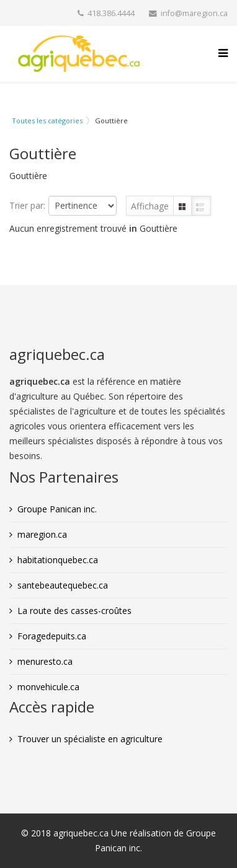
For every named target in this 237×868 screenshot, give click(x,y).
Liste (201, 206)
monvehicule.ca (48, 687)
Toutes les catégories (47, 121)
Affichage (150, 206)
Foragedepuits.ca (52, 636)
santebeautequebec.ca (63, 585)
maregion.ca (42, 534)
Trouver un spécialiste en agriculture (90, 739)
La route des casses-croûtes (74, 611)
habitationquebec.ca (58, 560)
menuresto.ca (45, 661)
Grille (182, 206)
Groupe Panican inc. (57, 509)
